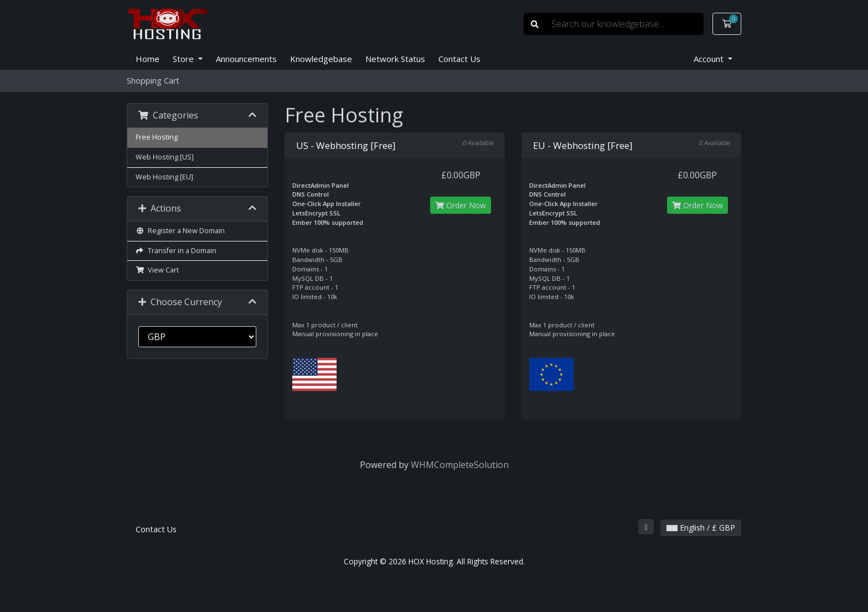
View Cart (157, 270)
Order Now (461, 205)
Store (184, 59)
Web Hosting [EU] (164, 177)
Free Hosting (157, 137)
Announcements (246, 59)
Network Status (395, 59)
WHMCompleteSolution (460, 465)
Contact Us (459, 59)
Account (710, 59)
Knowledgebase (321, 59)
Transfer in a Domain (176, 251)
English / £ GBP (701, 528)
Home (148, 59)
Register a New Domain (180, 231)
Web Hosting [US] (165, 157)
